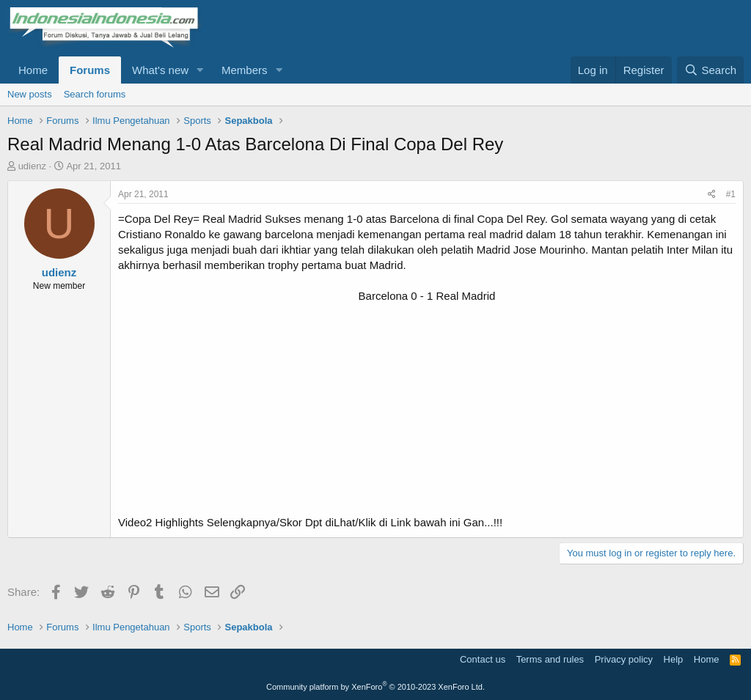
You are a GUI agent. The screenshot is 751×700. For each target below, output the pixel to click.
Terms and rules (550, 659)
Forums (90, 70)
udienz (32, 166)
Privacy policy (624, 659)
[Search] (710, 70)
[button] (200, 70)
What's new (160, 70)
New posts (30, 94)
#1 (731, 194)
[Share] (712, 195)
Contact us (483, 659)
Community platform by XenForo (375, 687)
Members (245, 70)
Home (33, 70)
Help (674, 659)
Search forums (95, 94)
